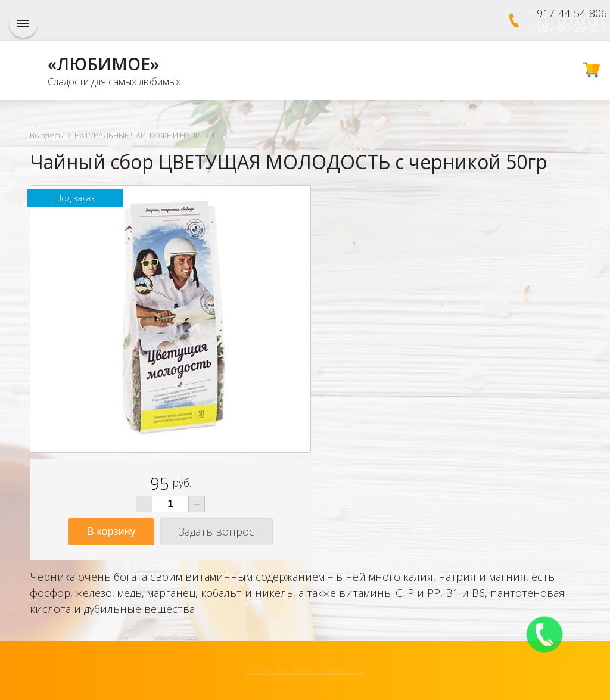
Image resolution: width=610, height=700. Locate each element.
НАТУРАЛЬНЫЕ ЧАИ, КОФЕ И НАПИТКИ (144, 135)
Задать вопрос (217, 531)
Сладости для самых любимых (114, 82)
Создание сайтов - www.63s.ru (305, 671)
